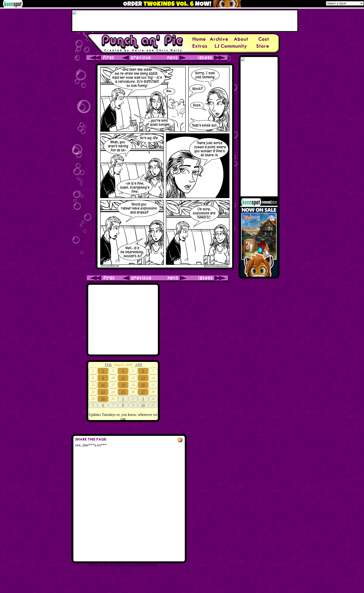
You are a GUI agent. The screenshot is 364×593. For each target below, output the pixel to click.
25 (123, 392)
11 (123, 378)
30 (103, 399)
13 (143, 378)
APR (139, 365)
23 (103, 392)
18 (123, 385)
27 (143, 392)
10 (143, 405)
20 (143, 385)
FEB (108, 365)
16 (103, 385)
